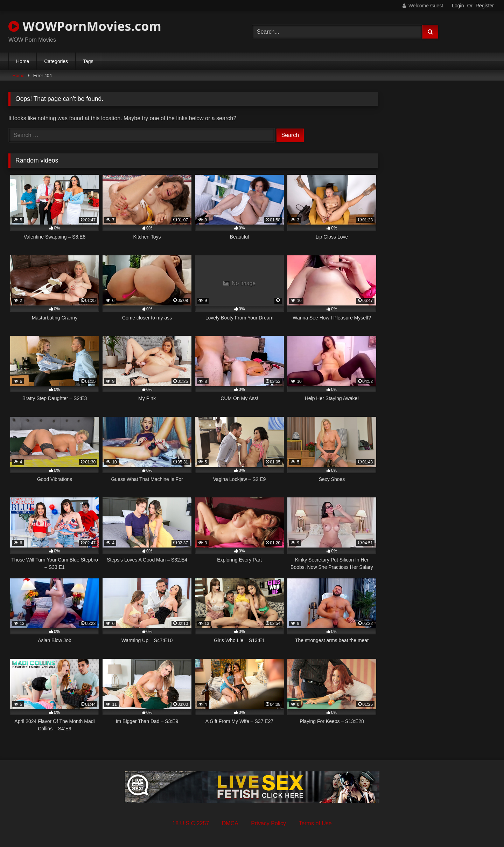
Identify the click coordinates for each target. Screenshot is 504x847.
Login (458, 6)
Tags (88, 61)
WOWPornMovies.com (85, 26)
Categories (56, 61)
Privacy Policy (268, 823)
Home (23, 61)
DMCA (230, 823)
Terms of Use (315, 823)
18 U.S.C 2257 (191, 823)
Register (485, 6)
